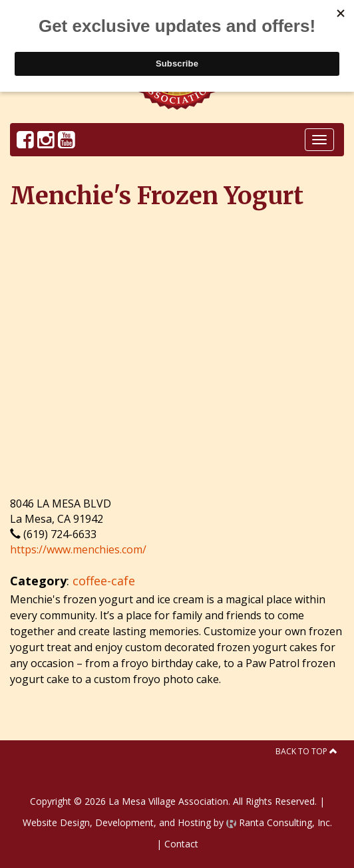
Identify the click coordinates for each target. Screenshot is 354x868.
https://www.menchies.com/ (78, 549)
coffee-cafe (104, 581)
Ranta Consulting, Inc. (279, 822)
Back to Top (306, 751)
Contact (181, 844)
